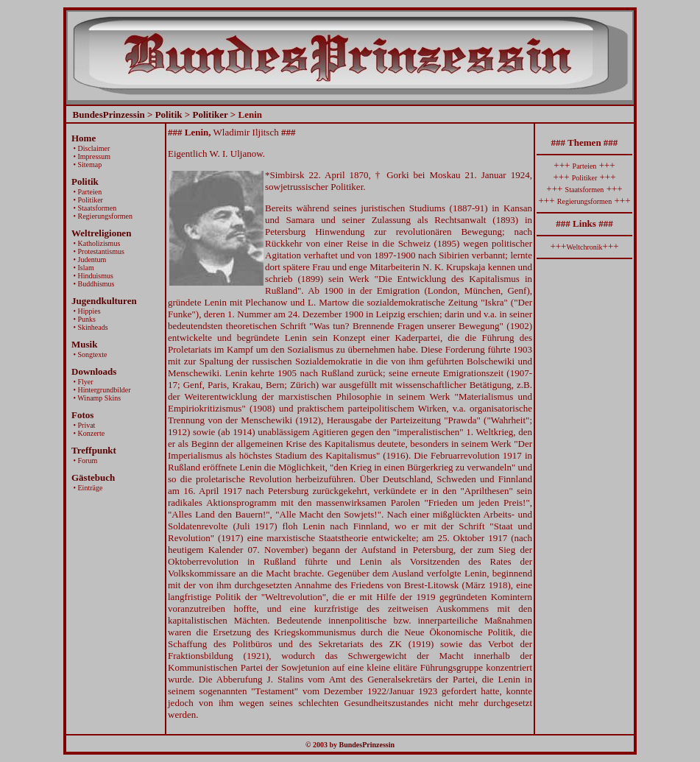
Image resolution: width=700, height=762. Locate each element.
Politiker (210, 114)
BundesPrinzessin (109, 114)
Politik (169, 114)
